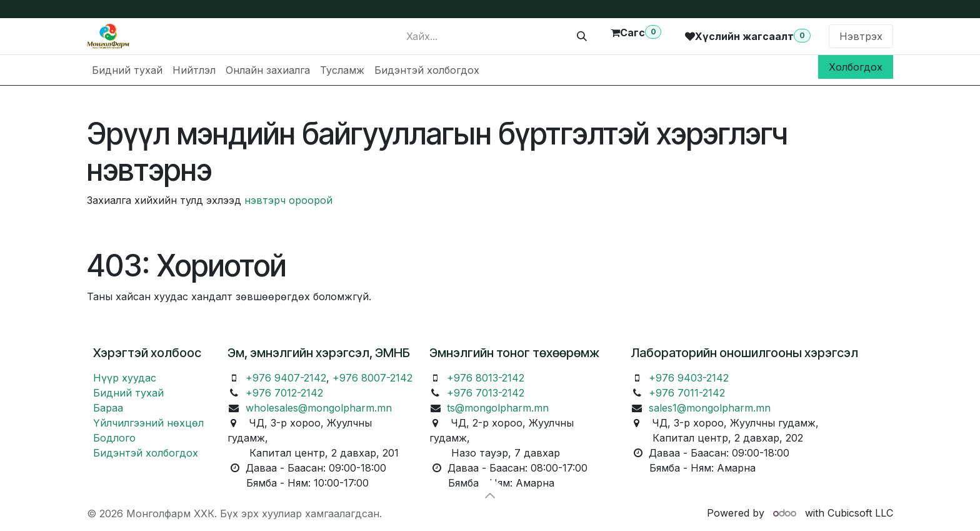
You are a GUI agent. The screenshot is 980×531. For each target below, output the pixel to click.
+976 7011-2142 (687, 393)
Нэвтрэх (861, 36)
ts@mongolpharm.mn (498, 408)
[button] (490, 495)
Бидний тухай (128, 393)
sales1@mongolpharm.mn (710, 408)
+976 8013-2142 (486, 378)
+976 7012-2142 (284, 393)
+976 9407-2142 (286, 378)
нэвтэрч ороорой (288, 200)
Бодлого (114, 438)
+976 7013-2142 (486, 393)
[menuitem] (127, 70)
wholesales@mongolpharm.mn (319, 408)
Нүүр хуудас (125, 378)
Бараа (108, 408)
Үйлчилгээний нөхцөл (148, 423)
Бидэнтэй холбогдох (146, 453)
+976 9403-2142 (689, 378)
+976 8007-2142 (372, 378)
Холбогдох (856, 67)
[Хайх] (582, 36)
